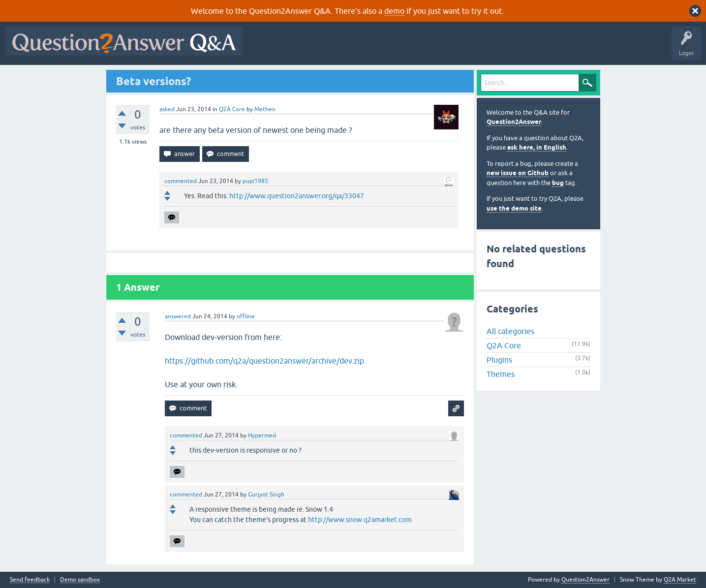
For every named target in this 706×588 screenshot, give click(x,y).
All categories (510, 331)
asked (167, 109)
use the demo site (514, 208)
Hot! (338, 48)
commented (181, 181)
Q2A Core (232, 109)
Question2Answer (514, 122)
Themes (501, 374)
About (551, 48)
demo (394, 11)
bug (558, 183)
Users (445, 48)
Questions (304, 48)
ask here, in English (537, 147)
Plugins (499, 360)
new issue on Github (518, 173)
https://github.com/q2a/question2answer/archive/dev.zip (264, 361)
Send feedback (30, 580)
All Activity (265, 48)
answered (178, 316)
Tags (414, 48)
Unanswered (376, 48)
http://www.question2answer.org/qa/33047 (297, 196)
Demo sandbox (80, 580)
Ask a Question (486, 48)
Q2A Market (680, 580)
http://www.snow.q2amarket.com (360, 520)
